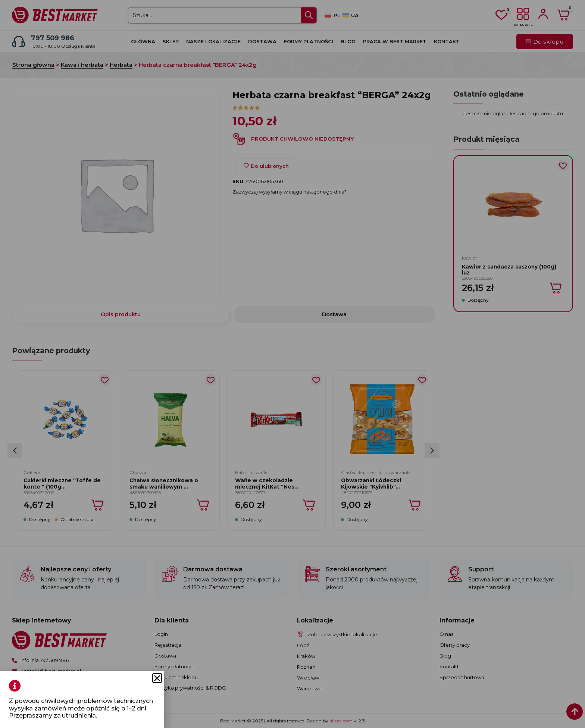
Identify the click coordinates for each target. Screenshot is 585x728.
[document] (292, 364)
